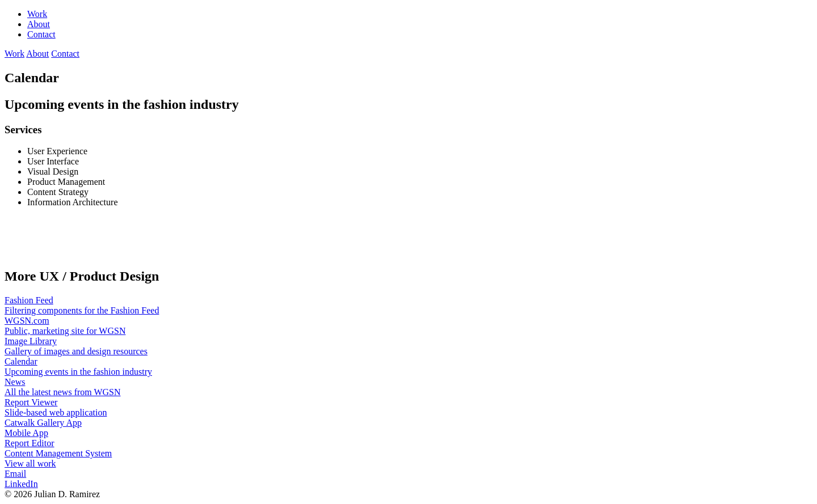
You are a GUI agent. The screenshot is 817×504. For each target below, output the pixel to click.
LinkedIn (21, 484)
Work (37, 14)
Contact (41, 34)
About (39, 24)
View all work (30, 463)
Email (15, 474)
